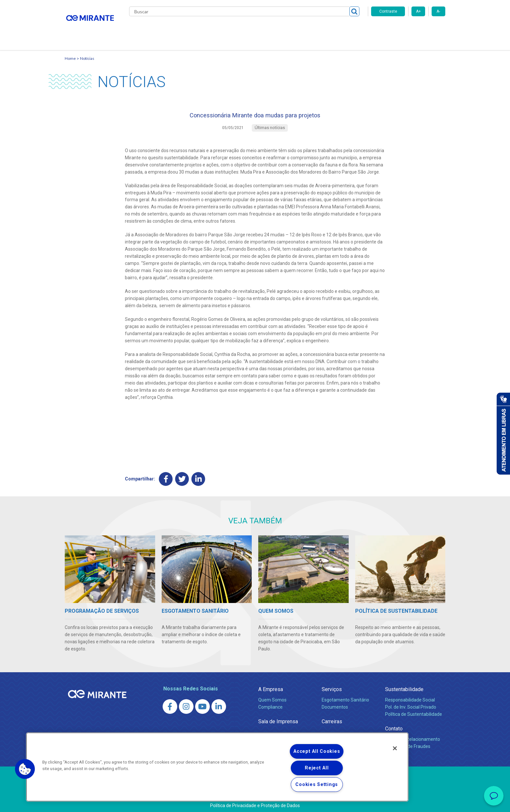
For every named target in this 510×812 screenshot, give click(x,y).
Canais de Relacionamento (413, 736)
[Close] (395, 748)
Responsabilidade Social (410, 697)
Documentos (335, 704)
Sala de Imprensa (278, 718)
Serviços (332, 686)
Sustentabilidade (404, 686)
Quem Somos (272, 697)
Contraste (388, 11)
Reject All (317, 768)
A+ (418, 11)
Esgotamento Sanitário (345, 697)
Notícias (87, 51)
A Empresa (271, 686)
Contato (349, 29)
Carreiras (281, 29)
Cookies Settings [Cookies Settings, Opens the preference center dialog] (317, 785)
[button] (25, 769)
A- (438, 11)
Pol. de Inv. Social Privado (411, 704)
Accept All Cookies (317, 751)
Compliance (270, 704)
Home (70, 51)
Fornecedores (315, 29)
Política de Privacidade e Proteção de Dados (255, 802)
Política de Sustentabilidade (414, 711)
